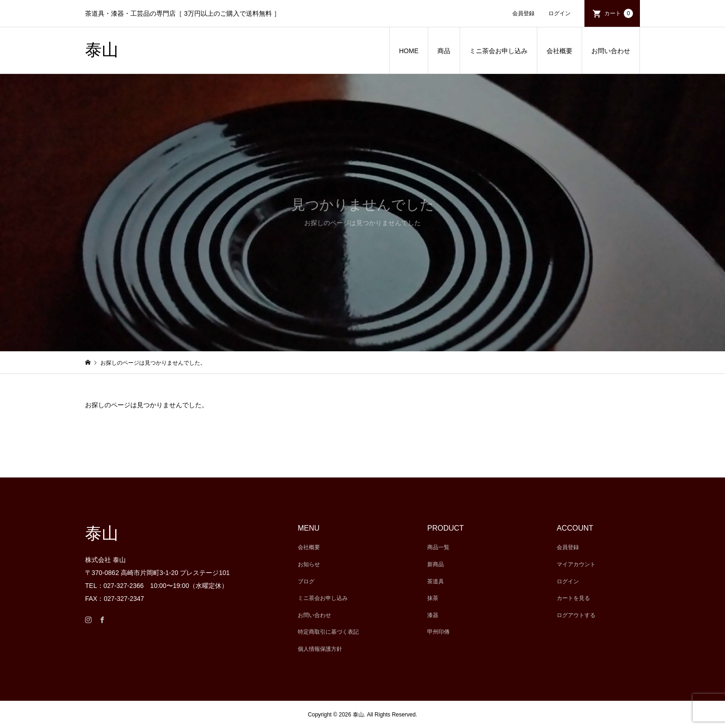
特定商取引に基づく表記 (328, 632)
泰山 (102, 50)
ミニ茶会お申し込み (498, 51)
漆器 (433, 615)
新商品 (436, 564)
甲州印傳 (438, 632)
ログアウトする (576, 615)
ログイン (559, 13)
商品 (444, 51)
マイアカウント (576, 564)
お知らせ (309, 564)
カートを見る (573, 598)
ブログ (306, 581)
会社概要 (559, 51)
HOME (409, 51)
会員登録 (523, 13)
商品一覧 (438, 547)
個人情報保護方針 (320, 649)
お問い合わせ (611, 51)
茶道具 (436, 581)
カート (619, 13)
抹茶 (433, 598)
